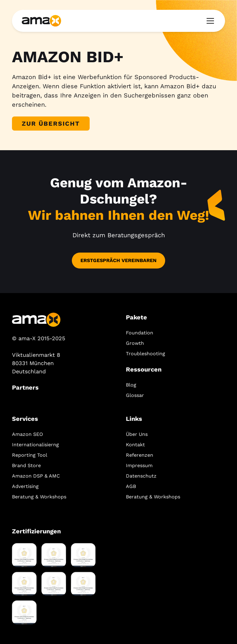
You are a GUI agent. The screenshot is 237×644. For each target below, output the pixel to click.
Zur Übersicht (51, 124)
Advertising (25, 486)
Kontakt (135, 445)
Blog (131, 385)
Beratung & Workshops (39, 497)
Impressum (139, 465)
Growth (135, 343)
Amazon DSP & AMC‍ (36, 476)
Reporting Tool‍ (30, 455)
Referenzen (140, 455)
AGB (131, 486)
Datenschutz (141, 476)
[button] (209, 21)
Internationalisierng (35, 445)
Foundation (140, 333)
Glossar (135, 395)
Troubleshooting (146, 354)
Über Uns (137, 434)
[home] (41, 21)
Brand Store (26, 465)
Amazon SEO (27, 434)
